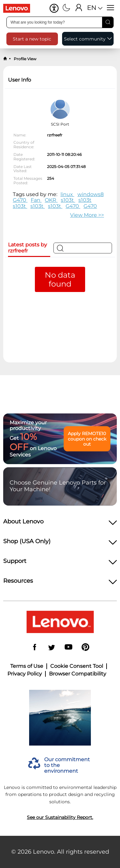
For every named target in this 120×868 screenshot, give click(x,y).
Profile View (25, 59)
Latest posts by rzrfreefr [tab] (28, 248)
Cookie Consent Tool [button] (77, 666)
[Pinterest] (85, 648)
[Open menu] (111, 8)
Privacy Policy (25, 674)
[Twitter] (52, 648)
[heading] (60, 523)
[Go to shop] (19, 8)
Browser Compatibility (78, 674)
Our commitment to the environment (67, 766)
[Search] (108, 22)
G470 (20, 200)
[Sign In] (79, 8)
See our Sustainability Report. (60, 817)
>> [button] (87, 215)
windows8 (91, 194)
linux (67, 194)
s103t (68, 200)
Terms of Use (27, 666)
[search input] (60, 22)
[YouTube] (68, 648)
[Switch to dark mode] (66, 8)
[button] (54, 8)
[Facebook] (35, 648)
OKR (51, 200)
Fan (36, 200)
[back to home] (5, 59)
